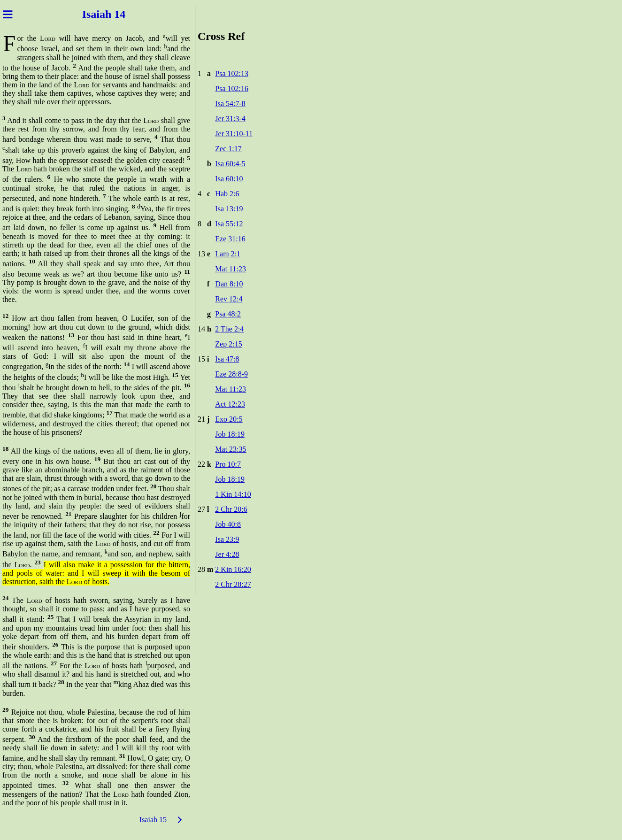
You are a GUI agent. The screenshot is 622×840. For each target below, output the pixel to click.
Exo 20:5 (229, 419)
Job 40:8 (228, 524)
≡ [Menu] (8, 14)
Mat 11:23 (230, 269)
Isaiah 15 (153, 820)
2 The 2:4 (229, 329)
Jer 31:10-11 (234, 134)
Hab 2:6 (227, 194)
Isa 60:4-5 (230, 164)
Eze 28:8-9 (231, 374)
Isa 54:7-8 (230, 104)
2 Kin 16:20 (233, 569)
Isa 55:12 (229, 224)
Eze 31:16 (230, 239)
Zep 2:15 (228, 344)
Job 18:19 (230, 434)
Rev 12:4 (229, 299)
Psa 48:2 (228, 314)
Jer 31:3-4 (230, 119)
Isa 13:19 (229, 209)
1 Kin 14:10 (233, 494)
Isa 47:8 (227, 359)
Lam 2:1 (228, 254)
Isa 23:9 (227, 539)
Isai (89, 14)
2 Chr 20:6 (231, 509)
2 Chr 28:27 (233, 584)
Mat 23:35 (230, 449)
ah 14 (114, 14)
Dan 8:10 (229, 284)
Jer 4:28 (227, 554)
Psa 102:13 (232, 73)
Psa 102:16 (232, 89)
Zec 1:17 (228, 149)
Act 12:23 (230, 404)
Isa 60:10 (229, 179)
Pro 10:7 (228, 464)
